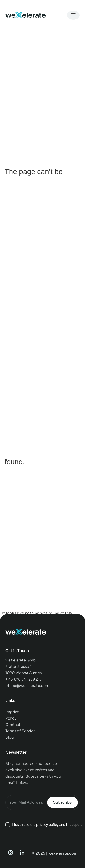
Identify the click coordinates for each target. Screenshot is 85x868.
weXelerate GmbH (22, 660)
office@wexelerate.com (27, 686)
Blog (10, 737)
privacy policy (47, 825)
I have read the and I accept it (47, 825)
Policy (11, 718)
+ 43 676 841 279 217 (24, 679)
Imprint (12, 712)
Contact (13, 725)
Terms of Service (21, 731)
